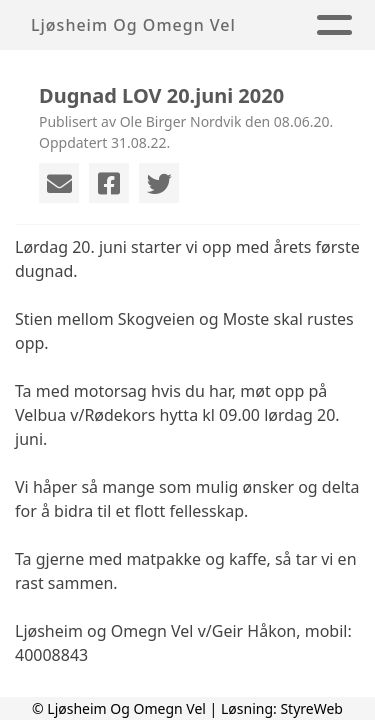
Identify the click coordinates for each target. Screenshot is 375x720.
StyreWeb (311, 708)
